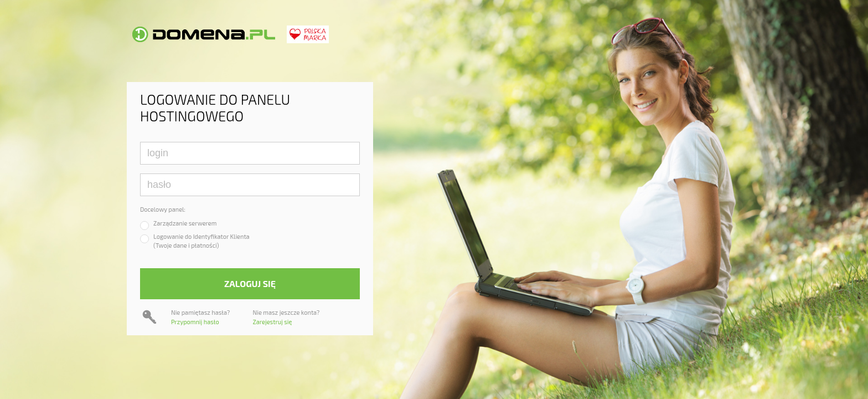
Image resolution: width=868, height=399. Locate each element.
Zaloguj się (250, 283)
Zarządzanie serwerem (185, 223)
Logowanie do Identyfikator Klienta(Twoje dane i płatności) (201, 241)
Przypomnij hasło (195, 322)
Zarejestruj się (273, 322)
